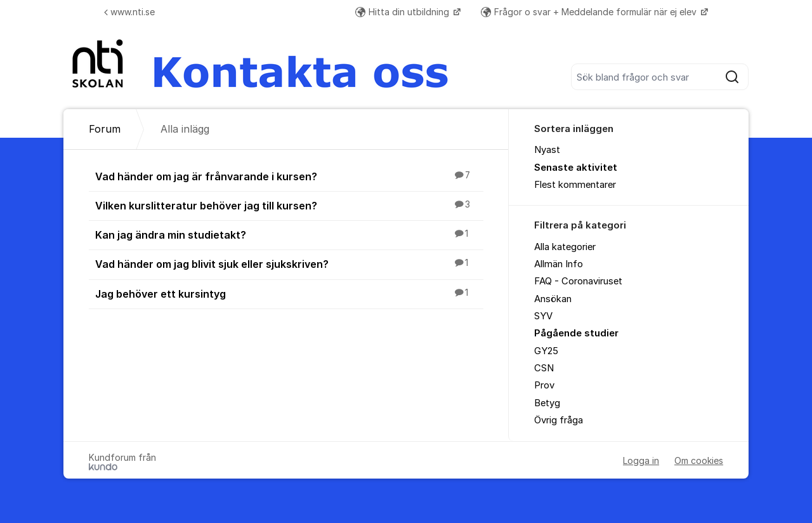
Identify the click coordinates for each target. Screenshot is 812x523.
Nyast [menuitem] (547, 150)
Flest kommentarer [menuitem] (575, 185)
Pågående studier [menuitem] (576, 333)
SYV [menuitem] (543, 316)
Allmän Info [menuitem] (559, 264)
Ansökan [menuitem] (553, 299)
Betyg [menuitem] (547, 403)
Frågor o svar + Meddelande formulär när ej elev (590, 12)
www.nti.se (129, 12)
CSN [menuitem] (544, 368)
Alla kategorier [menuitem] (565, 247)
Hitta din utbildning (403, 12)
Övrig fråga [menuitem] (559, 420)
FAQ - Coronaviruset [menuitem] (578, 281)
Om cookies (699, 460)
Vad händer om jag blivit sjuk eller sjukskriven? (289, 263)
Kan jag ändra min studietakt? (289, 234)
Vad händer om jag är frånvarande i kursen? (289, 176)
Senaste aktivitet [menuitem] (576, 168)
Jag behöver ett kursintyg (289, 293)
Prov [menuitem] (544, 385)
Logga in (641, 460)
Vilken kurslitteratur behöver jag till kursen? (289, 205)
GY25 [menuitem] (546, 351)
